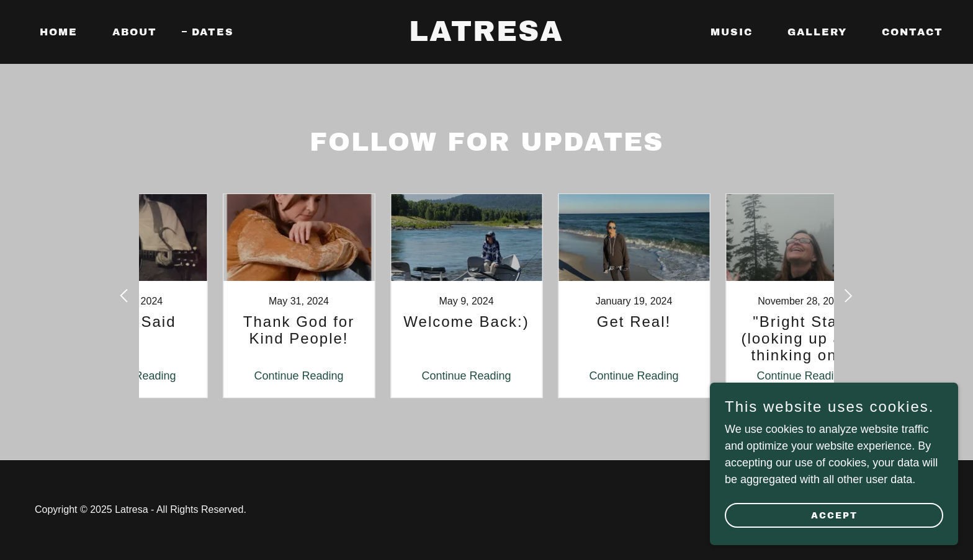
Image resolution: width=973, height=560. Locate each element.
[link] (487, 37)
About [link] (135, 32)
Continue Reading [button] (235, 376)
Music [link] (732, 32)
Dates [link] (213, 32)
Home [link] (59, 32)
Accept (834, 516)
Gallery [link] (817, 32)
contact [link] (912, 32)
